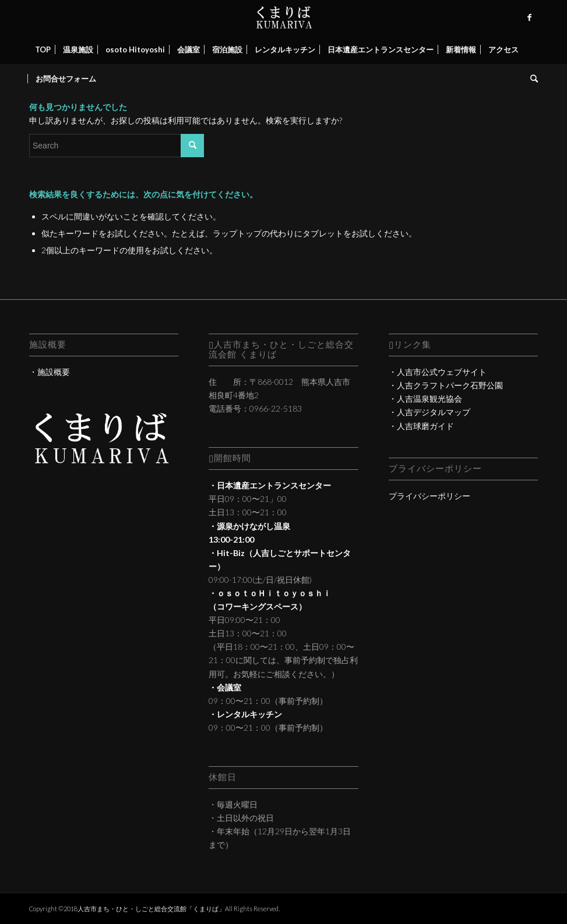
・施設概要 (50, 372)
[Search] (531, 79)
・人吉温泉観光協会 (425, 399)
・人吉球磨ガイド (421, 426)
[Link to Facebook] (529, 17)
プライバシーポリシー (429, 496)
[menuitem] (43, 49)
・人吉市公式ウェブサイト (438, 372)
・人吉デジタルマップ (429, 412)
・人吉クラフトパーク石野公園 (446, 385)
